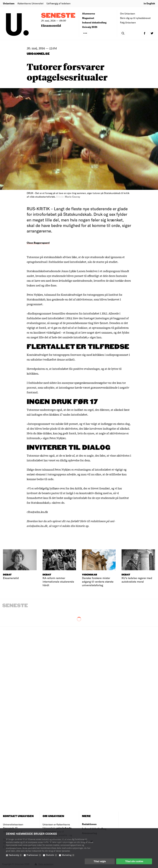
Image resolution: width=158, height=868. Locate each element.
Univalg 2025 (90, 27)
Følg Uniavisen (128, 22)
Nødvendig (15, 855)
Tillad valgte (100, 861)
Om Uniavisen (128, 13)
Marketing (68, 855)
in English (149, 3)
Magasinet (88, 18)
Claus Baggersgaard (38, 243)
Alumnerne (89, 13)
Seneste (58, 16)
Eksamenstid (51, 25)
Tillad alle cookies (134, 861)
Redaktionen (89, 824)
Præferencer (34, 855)
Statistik (52, 855)
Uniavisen (9, 3)
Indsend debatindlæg (94, 22)
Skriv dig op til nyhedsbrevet (135, 18)
